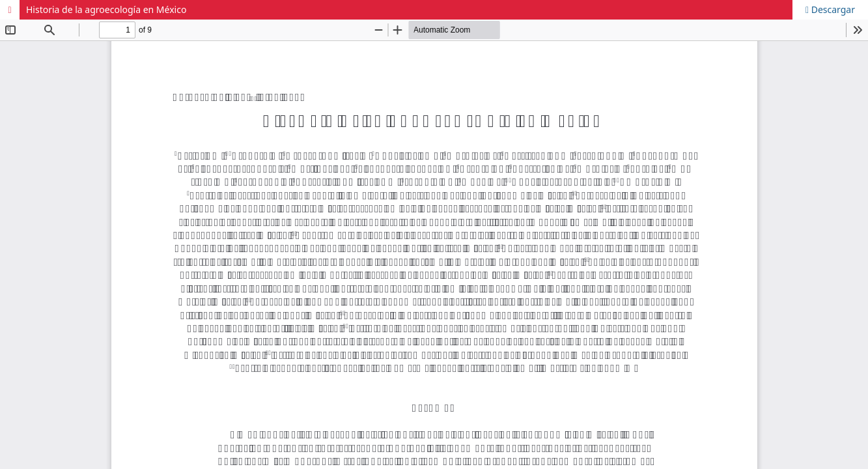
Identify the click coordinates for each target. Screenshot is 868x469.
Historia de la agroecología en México (106, 9)
